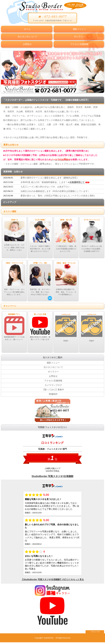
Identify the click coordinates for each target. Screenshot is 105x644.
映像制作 (53, 396)
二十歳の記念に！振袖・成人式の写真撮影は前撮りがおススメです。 (66, 234)
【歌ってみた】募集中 (53, 391)
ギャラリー (79, 36)
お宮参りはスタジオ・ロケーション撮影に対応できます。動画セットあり (14, 233)
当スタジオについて (27, 36)
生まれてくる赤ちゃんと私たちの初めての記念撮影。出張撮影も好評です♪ (92, 234)
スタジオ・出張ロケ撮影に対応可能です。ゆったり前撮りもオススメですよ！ (40, 234)
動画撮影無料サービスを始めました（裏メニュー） (14, 327)
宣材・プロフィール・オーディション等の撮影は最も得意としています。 (14, 278)
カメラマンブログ (53, 387)
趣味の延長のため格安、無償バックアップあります (40, 327)
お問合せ (27, 43)
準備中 (66, 328)
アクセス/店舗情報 (79, 43)
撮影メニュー (79, 29)
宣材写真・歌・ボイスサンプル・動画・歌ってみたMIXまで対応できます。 (41, 281)
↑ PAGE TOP (95, 633)
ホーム (27, 29)
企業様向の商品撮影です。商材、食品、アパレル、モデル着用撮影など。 (66, 278)
